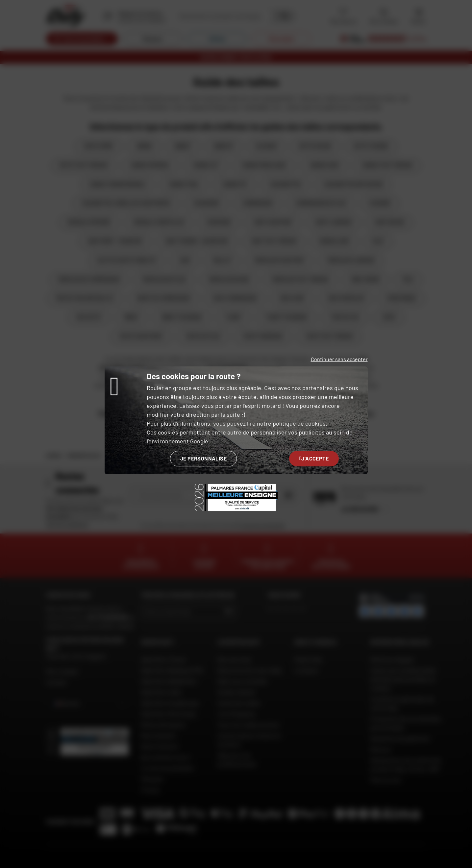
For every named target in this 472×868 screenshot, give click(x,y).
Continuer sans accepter (339, 359)
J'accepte (314, 458)
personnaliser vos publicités (288, 432)
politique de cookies (299, 423)
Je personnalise (203, 458)
